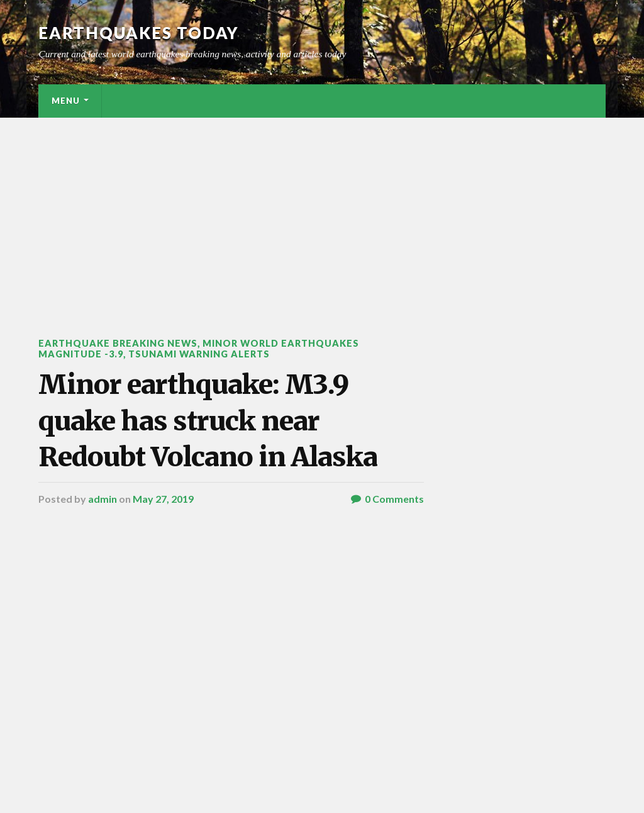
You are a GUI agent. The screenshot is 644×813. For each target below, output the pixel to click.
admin (103, 499)
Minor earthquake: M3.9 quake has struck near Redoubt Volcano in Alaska (208, 421)
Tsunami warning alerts (199, 354)
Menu (66, 101)
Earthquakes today (139, 33)
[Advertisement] (322, 212)
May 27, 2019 (163, 499)
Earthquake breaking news (118, 343)
